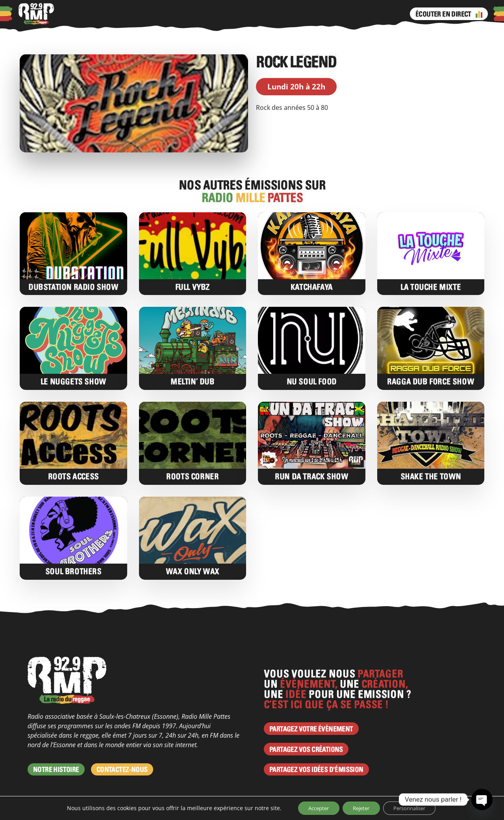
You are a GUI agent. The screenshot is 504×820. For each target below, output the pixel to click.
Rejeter (360, 808)
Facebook (265, 14)
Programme (202, 14)
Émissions (241, 14)
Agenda (167, 14)
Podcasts (114, 14)
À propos (82, 14)
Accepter (312, 808)
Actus (142, 14)
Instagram (281, 14)
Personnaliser (415, 808)
